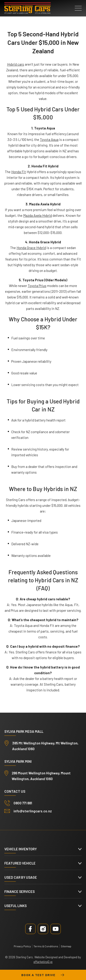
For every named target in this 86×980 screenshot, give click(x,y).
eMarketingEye (43, 962)
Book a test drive (43, 975)
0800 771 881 (23, 803)
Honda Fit (19, 172)
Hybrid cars (16, 64)
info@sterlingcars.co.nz (33, 811)
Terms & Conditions (46, 946)
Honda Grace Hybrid (31, 248)
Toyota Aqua (49, 140)
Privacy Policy (22, 946)
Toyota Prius (37, 286)
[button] (78, 8)
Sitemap (66, 946)
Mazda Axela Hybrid (37, 215)
